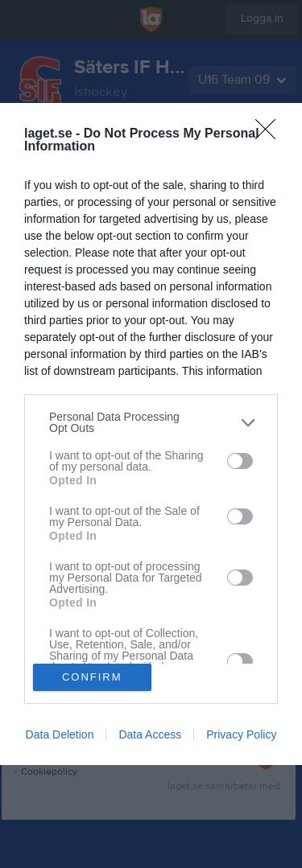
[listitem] (151, 422)
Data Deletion (60, 734)
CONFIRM (92, 677)
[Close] (271, 134)
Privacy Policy (241, 734)
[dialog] (151, 434)
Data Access (150, 734)
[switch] (240, 461)
